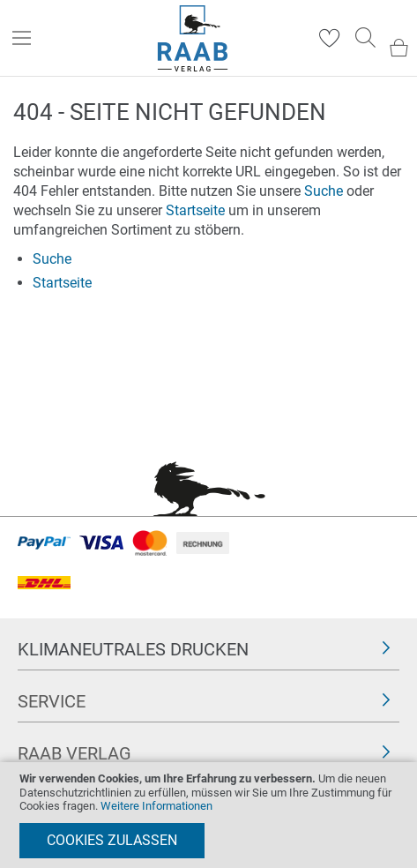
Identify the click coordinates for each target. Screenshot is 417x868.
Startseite (195, 210)
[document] (208, 815)
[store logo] (193, 38)
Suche (324, 191)
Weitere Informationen (156, 806)
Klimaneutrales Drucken (133, 649)
